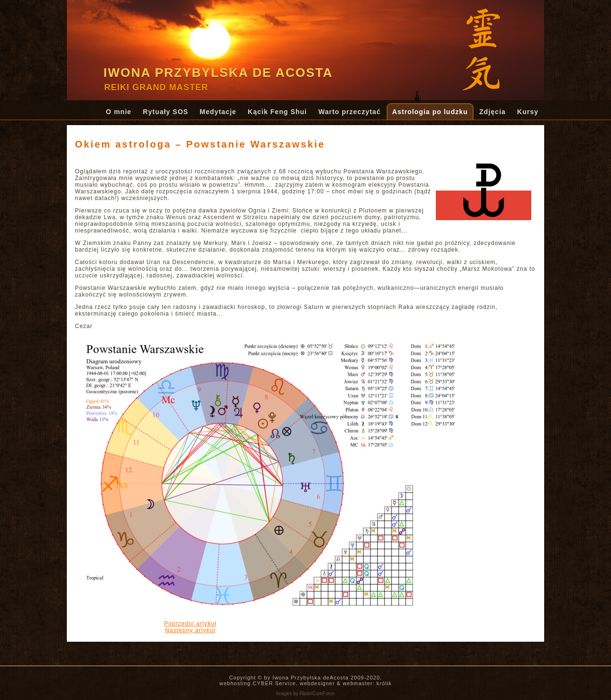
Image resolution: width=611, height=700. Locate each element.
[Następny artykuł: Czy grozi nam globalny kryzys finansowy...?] (190, 630)
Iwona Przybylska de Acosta (218, 73)
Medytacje (218, 112)
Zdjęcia (492, 112)
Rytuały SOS (165, 112)
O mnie (119, 112)
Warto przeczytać (350, 112)
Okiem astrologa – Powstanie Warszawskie (200, 144)
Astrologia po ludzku (430, 112)
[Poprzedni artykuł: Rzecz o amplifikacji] (190, 624)
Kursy (528, 112)
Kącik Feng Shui (277, 112)
